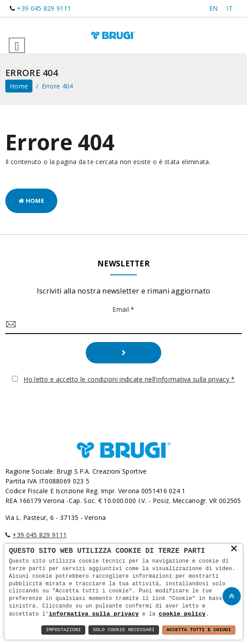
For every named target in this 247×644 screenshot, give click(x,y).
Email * (123, 309)
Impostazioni (63, 630)
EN (214, 8)
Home (31, 201)
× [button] (234, 549)
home (19, 86)
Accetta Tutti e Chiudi (199, 630)
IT (230, 8)
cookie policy (182, 614)
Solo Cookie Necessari (124, 630)
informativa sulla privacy (94, 614)
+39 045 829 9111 (44, 8)
